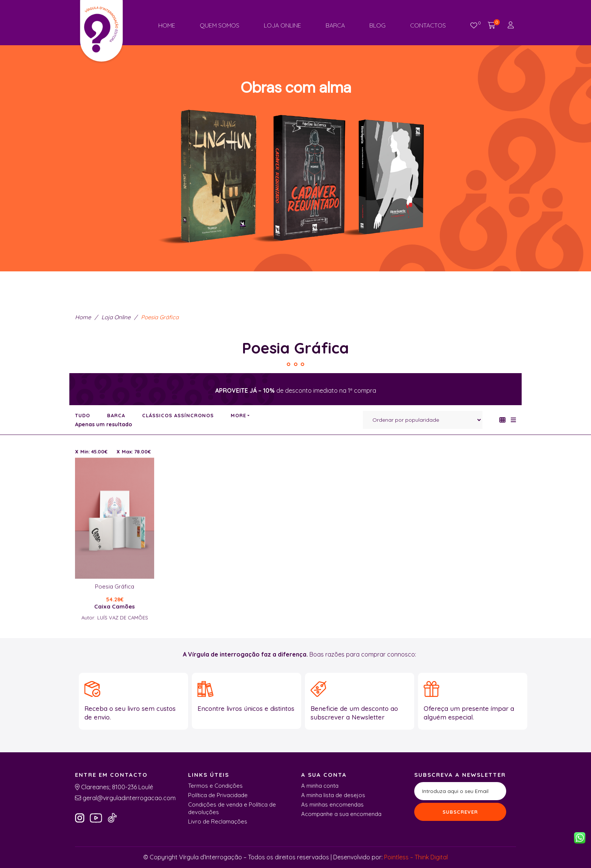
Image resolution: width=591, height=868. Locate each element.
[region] (295, 153)
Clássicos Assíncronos (178, 415)
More (238, 415)
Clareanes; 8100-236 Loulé (116, 787)
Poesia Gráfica (115, 618)
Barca (116, 415)
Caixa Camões (115, 637)
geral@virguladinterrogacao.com (128, 798)
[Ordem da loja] (423, 420)
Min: (94, 452)
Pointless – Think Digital (416, 857)
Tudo (83, 415)
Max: (136, 452)
